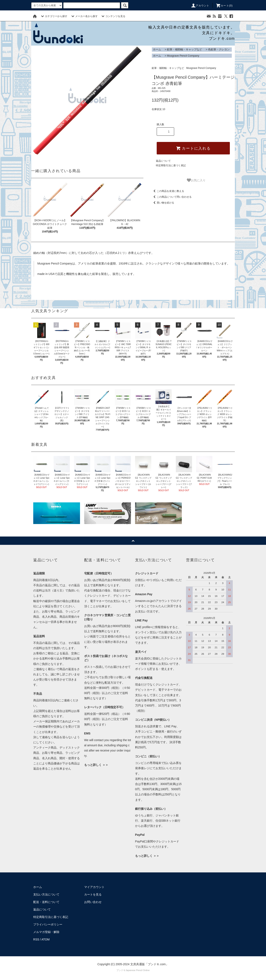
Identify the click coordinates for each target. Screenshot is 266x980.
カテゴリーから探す (54, 16)
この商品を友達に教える (168, 191)
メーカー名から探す (84, 16)
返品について (163, 161)
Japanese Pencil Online (138, 970)
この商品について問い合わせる (172, 197)
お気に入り (196, 180)
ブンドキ (121, 970)
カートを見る (93, 894)
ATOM (46, 939)
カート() (224, 6)
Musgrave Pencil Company (183, 56)
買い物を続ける (163, 203)
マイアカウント (94, 887)
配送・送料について (46, 902)
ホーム (157, 49)
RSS (36, 939)
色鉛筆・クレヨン (219, 49)
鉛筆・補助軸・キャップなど (184, 49)
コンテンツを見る (113, 16)
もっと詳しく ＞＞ (96, 765)
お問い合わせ (93, 902)
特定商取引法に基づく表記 (171, 165)
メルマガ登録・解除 (46, 932)
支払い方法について (46, 894)
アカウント (200, 6)
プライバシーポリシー (48, 924)
